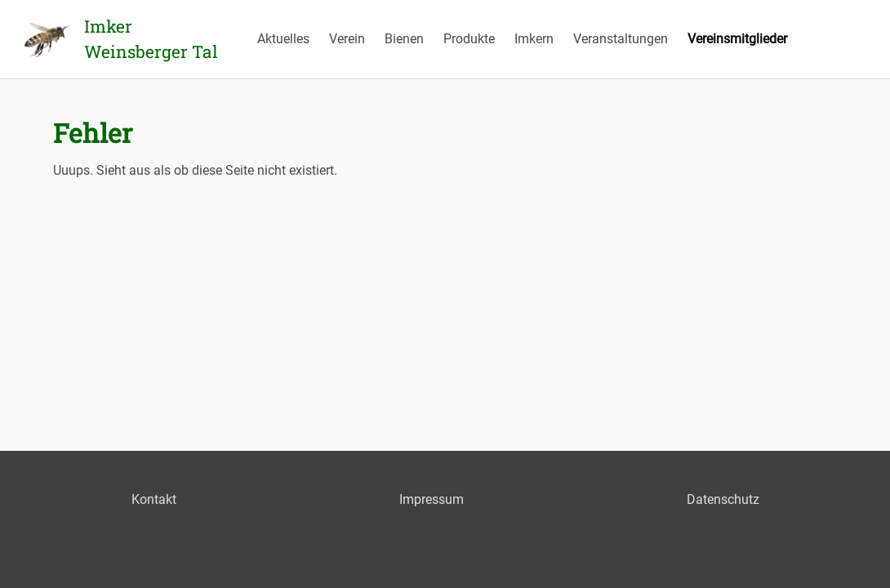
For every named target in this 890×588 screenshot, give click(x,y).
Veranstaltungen (621, 39)
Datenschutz (723, 499)
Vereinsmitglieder (737, 39)
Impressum (432, 499)
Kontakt (154, 499)
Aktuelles (283, 39)
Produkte (469, 39)
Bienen (404, 39)
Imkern (534, 39)
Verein (347, 39)
